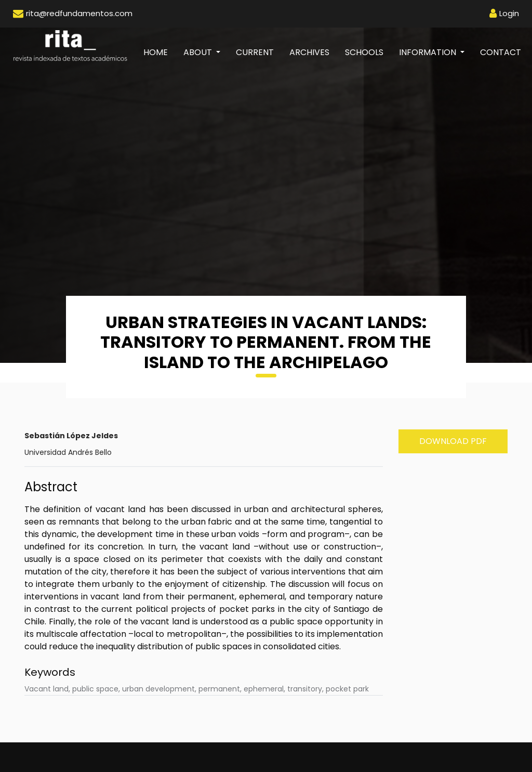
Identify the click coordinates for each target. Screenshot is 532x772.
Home (159, 52)
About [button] (199, 52)
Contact (501, 52)
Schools (364, 52)
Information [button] (429, 52)
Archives (309, 52)
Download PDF (453, 441)
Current (255, 52)
